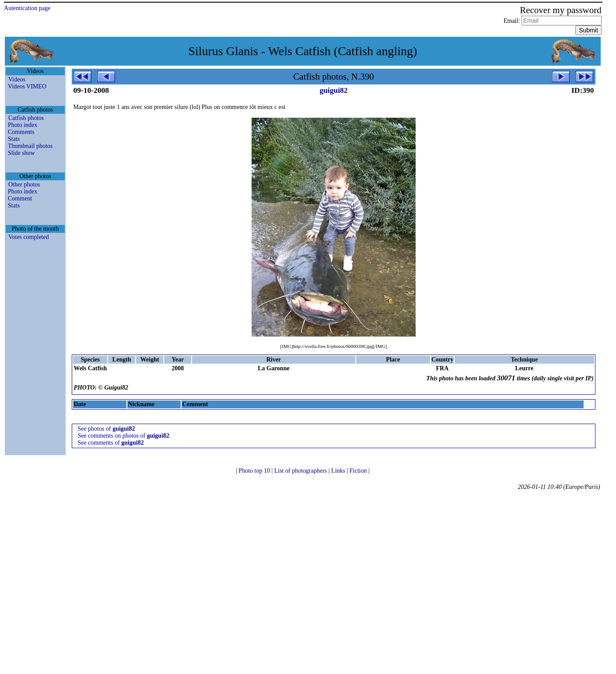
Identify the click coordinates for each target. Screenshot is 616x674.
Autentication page (27, 8)
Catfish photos (26, 118)
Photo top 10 (255, 471)
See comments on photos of (123, 436)
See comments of (110, 443)
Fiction (359, 471)
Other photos (24, 184)
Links (339, 471)
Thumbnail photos (30, 146)
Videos (17, 79)
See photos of (106, 429)
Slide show (21, 153)
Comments (21, 132)
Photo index (23, 125)
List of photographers (301, 471)
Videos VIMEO (27, 86)
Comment (20, 198)
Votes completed (29, 237)
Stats (14, 139)
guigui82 (333, 90)
